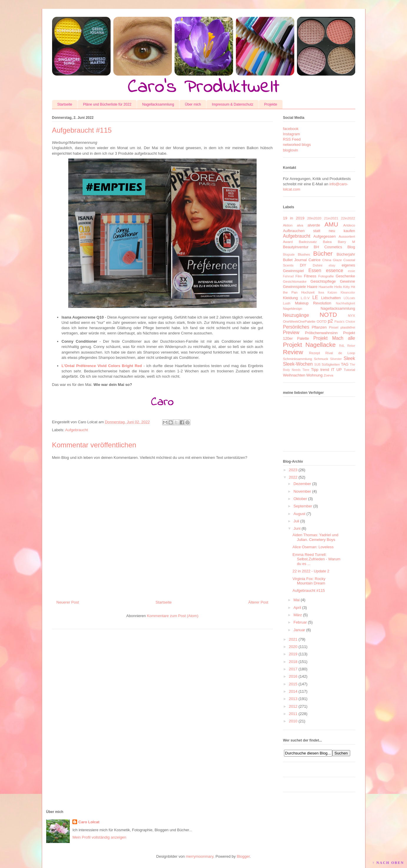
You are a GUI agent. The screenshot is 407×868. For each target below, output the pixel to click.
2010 (293, 721)
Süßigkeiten (331, 364)
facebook (291, 129)
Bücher (323, 253)
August (299, 514)
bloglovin (291, 150)
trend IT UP (331, 370)
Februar (300, 622)
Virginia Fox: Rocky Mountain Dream (309, 581)
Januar (299, 630)
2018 (293, 662)
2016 (293, 676)
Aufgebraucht (76, 430)
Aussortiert (347, 236)
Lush (287, 303)
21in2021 (331, 218)
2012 (293, 706)
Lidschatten (331, 298)
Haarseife (326, 287)
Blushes (304, 254)
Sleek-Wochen (298, 364)
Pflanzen (319, 327)
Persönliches (296, 327)
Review (293, 352)
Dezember (302, 484)
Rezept (314, 353)
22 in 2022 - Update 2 (311, 571)
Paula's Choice (345, 322)
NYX (351, 315)
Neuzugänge (296, 315)
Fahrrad (288, 276)
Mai (296, 600)
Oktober (300, 499)
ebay (332, 265)
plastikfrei (348, 327)
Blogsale (289, 255)
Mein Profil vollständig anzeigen (99, 837)
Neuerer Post (68, 602)
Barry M (347, 242)
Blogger (243, 856)
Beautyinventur (296, 247)
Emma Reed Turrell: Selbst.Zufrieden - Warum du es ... (317, 559)
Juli (296, 521)
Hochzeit (308, 292)
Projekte (271, 104)
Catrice (314, 260)
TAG (345, 364)
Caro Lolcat (89, 822)
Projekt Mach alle (334, 338)
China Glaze (332, 260)
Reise (351, 346)
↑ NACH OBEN (388, 863)
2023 (293, 470)
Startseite (65, 104)
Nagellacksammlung (158, 104)
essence (335, 270)
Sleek (349, 358)
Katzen (332, 293)
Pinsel (334, 327)
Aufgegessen (325, 236)
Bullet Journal (295, 260)
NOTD (328, 315)
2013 (293, 699)
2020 (293, 647)
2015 (293, 684)
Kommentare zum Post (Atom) (173, 616)
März (298, 615)
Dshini (318, 265)
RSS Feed (292, 139)
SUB (317, 365)
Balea (327, 242)
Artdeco (349, 225)
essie (351, 271)
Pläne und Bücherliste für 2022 (107, 104)
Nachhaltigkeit (345, 303)
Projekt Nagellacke (309, 345)
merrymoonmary (200, 856)
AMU (331, 224)
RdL (342, 346)
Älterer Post (258, 602)
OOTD (322, 321)
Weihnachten (294, 375)
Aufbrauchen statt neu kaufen (319, 231)
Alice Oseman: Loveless (313, 547)
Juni (297, 528)
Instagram (292, 134)
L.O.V (305, 298)
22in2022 (348, 218)
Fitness (310, 276)
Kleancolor (348, 293)
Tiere (306, 370)
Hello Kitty (342, 287)
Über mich (193, 104)
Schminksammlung (298, 359)
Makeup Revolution (313, 303)
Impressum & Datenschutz (233, 104)
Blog (351, 247)
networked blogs (297, 145)
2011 (293, 714)
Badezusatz (308, 242)
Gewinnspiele (295, 287)
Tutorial (349, 370)
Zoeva (328, 375)
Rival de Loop (340, 353)
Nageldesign (293, 308)
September (303, 506)
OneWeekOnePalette (299, 321)
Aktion (288, 225)
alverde (314, 225)
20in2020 (314, 218)
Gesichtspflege (323, 281)
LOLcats (349, 298)
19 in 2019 (294, 218)
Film (299, 276)
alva (300, 225)
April (297, 608)
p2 (330, 321)
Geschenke (345, 276)
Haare (312, 287)
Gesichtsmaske (295, 281)
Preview (291, 333)
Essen (315, 270)
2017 (293, 669)
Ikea (321, 293)
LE (315, 298)
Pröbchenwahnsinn (322, 333)
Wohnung (314, 375)
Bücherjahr (346, 254)
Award (288, 242)
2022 (293, 477)
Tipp (315, 370)
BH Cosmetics (328, 247)
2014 (293, 691)
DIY (303, 265)
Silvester (336, 359)
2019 (293, 654)
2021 (293, 639)
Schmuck (321, 359)
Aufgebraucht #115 (309, 590)
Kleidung (291, 298)
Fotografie (326, 276)
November (302, 491)
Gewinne (347, 281)
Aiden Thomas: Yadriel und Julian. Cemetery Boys (315, 537)
